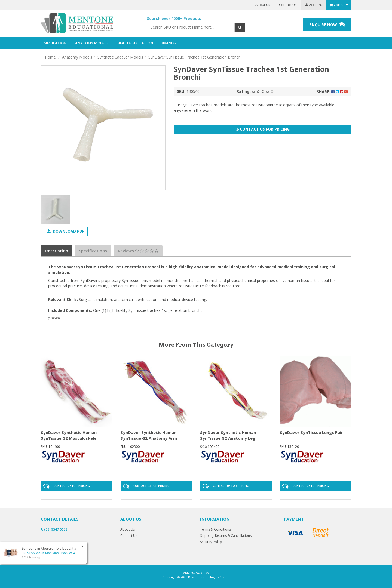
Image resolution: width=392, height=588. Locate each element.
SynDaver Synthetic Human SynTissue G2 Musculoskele (69, 435)
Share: (332, 92)
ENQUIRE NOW (327, 24)
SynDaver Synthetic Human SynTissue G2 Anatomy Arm (149, 435)
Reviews (138, 251)
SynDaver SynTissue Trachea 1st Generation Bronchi (195, 57)
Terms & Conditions (215, 529)
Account (314, 5)
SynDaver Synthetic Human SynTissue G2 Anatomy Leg (228, 435)
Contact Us (288, 5)
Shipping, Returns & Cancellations (226, 536)
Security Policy (211, 542)
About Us (263, 5)
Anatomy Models (77, 57)
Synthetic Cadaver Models (120, 57)
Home (50, 57)
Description (56, 251)
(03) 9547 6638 (54, 529)
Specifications (93, 251)
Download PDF (66, 231)
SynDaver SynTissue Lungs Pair (311, 432)
